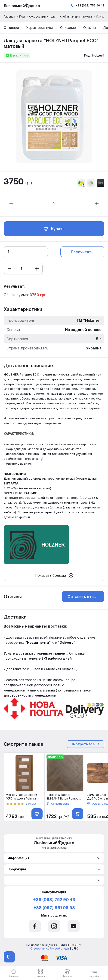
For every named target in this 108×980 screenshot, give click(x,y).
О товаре (11, 28)
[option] (54, 117)
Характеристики (40, 28)
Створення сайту (42, 948)
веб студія (62, 948)
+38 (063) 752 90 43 (90, 5)
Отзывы (89, 28)
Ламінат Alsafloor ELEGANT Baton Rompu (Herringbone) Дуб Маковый (62, 797)
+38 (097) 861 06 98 (54, 908)
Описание (68, 28)
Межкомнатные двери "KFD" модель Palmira (21, 797)
